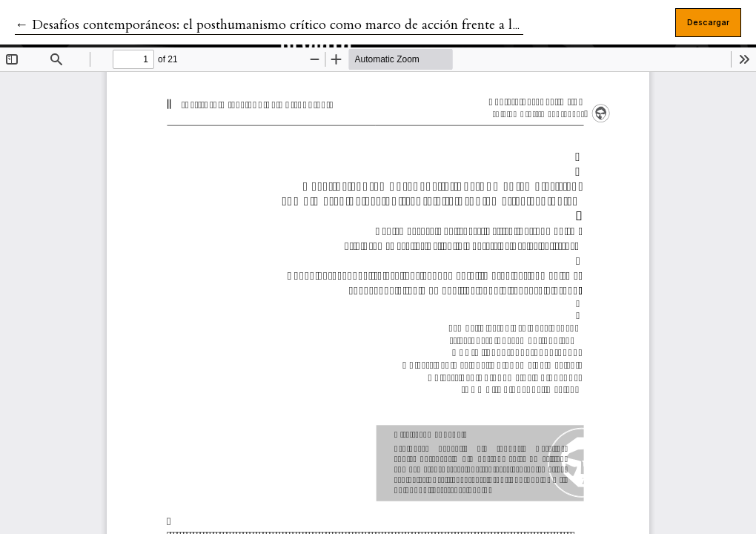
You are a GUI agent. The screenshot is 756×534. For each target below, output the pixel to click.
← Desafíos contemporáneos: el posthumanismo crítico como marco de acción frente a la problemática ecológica (334, 25)
